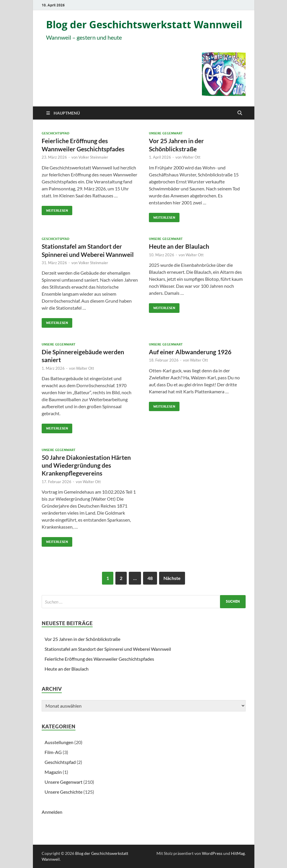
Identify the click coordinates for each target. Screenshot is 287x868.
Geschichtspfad (56, 133)
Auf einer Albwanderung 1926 (190, 352)
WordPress (212, 853)
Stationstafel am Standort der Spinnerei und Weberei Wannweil (108, 649)
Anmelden (52, 812)
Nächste (172, 578)
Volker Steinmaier (93, 157)
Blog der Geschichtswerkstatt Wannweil (144, 25)
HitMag (238, 853)
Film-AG (53, 752)
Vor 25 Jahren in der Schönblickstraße (82, 639)
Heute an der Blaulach (179, 246)
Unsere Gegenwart (166, 133)
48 (150, 578)
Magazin (53, 772)
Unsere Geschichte (64, 792)
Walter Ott (191, 157)
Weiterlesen (55, 209)
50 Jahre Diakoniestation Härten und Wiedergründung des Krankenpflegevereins (86, 465)
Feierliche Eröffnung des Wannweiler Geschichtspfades (99, 659)
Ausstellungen (59, 742)
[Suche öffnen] (240, 113)
